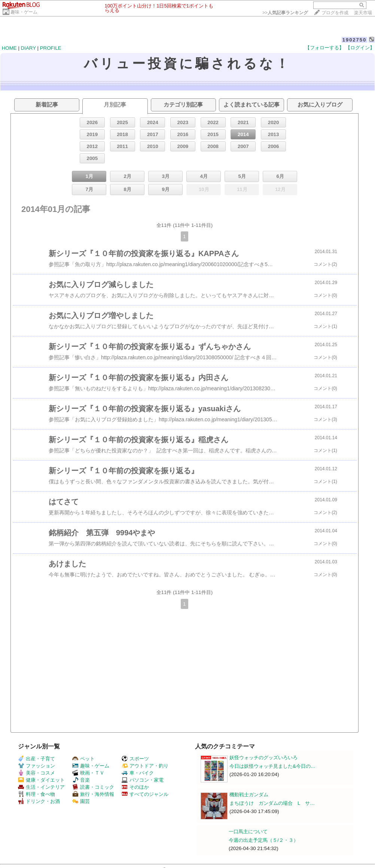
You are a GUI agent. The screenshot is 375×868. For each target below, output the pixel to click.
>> (285, 13)
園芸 (81, 801)
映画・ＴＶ (88, 773)
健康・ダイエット (41, 780)
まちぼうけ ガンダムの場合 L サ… (272, 803)
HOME (9, 48)
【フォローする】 (324, 48)
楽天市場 (363, 13)
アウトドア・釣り (145, 766)
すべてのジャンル (145, 794)
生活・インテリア (41, 787)
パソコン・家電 (143, 780)
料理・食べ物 (36, 794)
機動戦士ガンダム (249, 795)
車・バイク (138, 773)
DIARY (28, 48)
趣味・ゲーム (24, 12)
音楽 (81, 780)
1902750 (355, 40)
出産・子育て (36, 759)
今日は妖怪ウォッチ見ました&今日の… (272, 766)
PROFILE (51, 48)
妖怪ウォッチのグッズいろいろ (263, 758)
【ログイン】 (360, 48)
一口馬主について (248, 832)
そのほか (135, 787)
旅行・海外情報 (93, 794)
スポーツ (135, 759)
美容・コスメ (36, 773)
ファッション (36, 766)
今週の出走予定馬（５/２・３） (263, 840)
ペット (83, 759)
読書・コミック (93, 787)
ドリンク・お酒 (39, 801)
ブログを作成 (335, 13)
